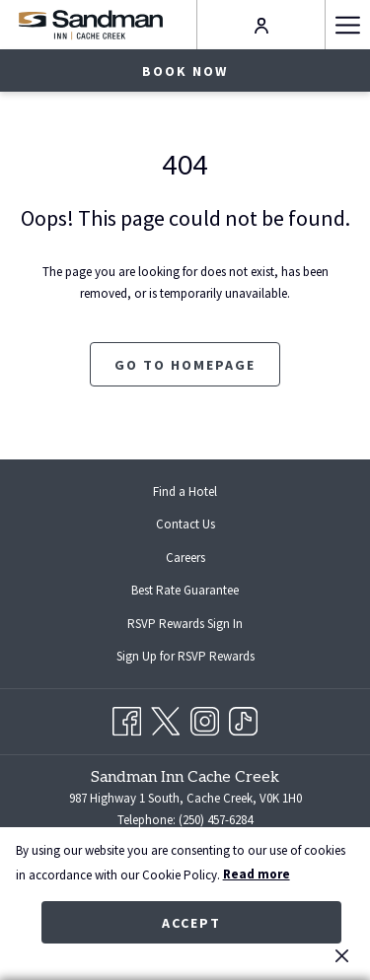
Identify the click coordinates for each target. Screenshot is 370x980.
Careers (185, 558)
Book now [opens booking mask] (185, 71)
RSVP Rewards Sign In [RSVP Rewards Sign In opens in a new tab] (201, 625)
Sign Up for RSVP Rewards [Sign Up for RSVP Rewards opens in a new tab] (201, 658)
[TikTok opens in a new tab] (243, 718)
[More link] (347, 25)
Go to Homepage (185, 365)
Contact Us (185, 524)
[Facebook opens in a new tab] (127, 718)
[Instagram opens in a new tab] (205, 718)
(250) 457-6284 (216, 820)
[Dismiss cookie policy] (342, 955)
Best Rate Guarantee (185, 590)
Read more (257, 874)
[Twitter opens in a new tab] (165, 718)
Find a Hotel (185, 491)
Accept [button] (191, 923)
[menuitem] (185, 491)
